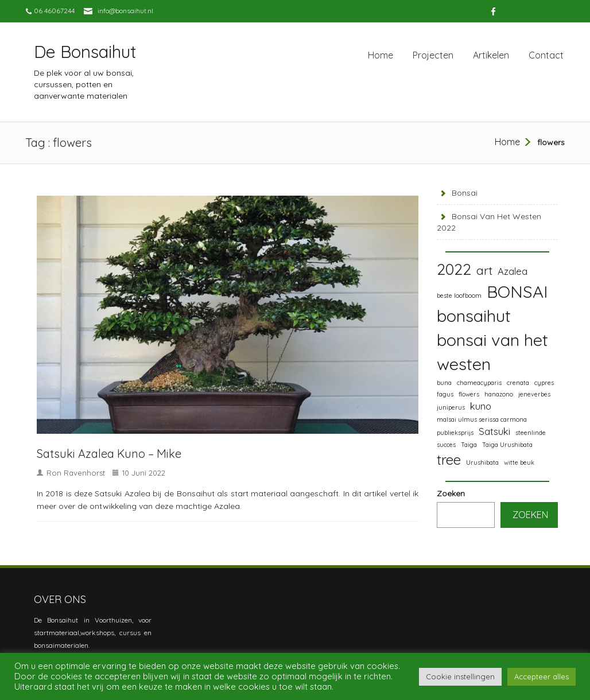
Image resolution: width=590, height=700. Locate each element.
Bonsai (465, 193)
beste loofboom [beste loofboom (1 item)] (459, 295)
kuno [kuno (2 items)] (481, 406)
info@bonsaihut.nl (125, 11)
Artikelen (491, 55)
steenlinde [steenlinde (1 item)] (531, 433)
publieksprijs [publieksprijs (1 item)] (455, 433)
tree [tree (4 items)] (449, 460)
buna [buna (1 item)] (444, 383)
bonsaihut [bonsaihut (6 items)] (474, 316)
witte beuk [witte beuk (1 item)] (519, 462)
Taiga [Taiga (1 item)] (469, 445)
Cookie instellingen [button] (460, 676)
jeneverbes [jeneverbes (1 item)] (534, 394)
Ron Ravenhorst (76, 473)
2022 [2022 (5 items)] (454, 269)
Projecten (433, 55)
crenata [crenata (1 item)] (518, 383)
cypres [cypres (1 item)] (544, 383)
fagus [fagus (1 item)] (445, 394)
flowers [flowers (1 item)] (469, 394)
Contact (546, 55)
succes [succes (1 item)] (446, 445)
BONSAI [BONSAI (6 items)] (517, 291)
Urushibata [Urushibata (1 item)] (482, 462)
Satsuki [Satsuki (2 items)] (494, 431)
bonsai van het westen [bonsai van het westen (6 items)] (492, 352)
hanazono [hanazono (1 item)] (499, 394)
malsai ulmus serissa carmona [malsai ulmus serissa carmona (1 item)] (482, 419)
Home (381, 55)
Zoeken (451, 493)
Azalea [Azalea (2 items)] (513, 271)
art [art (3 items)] (484, 270)
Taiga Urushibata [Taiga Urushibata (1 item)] (507, 445)
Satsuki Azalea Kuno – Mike (109, 454)
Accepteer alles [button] (542, 676)
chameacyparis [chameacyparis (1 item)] (479, 383)
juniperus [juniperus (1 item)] (451, 407)
